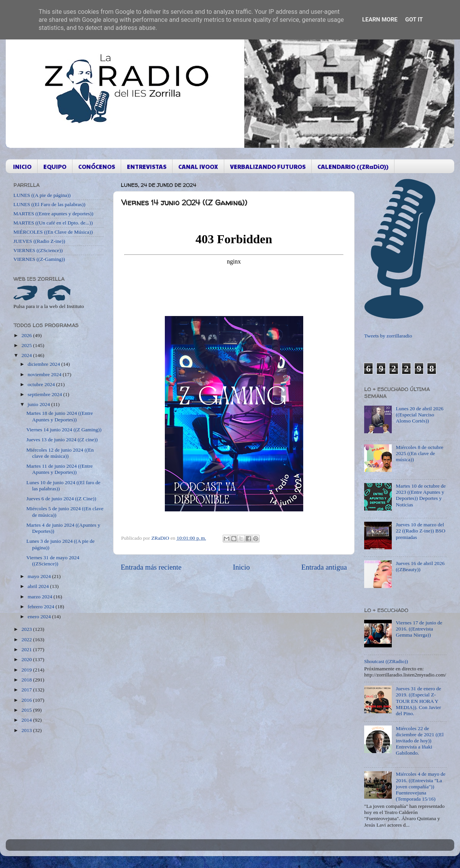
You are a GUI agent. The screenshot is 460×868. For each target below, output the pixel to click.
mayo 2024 (40, 576)
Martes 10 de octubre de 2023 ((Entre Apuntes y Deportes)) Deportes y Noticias (421, 495)
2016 (27, 700)
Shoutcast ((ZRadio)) (386, 661)
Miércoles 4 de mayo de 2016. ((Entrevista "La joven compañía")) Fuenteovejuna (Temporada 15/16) (421, 786)
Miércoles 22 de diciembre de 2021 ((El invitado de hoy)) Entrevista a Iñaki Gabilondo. (420, 741)
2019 (27, 670)
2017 (27, 690)
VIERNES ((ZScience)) (38, 250)
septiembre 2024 (45, 394)
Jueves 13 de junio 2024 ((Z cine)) (62, 440)
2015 (27, 710)
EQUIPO (55, 166)
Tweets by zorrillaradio (388, 336)
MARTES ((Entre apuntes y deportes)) (53, 214)
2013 (27, 730)
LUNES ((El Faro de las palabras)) (49, 204)
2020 (27, 659)
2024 (27, 355)
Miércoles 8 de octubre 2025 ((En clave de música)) (419, 453)
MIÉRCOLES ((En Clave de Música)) (53, 232)
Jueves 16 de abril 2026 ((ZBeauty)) (420, 566)
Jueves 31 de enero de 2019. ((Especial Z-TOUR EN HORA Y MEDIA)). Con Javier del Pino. (418, 701)
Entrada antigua (324, 567)
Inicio (242, 567)
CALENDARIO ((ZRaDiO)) (353, 166)
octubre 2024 (42, 384)
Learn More (380, 20)
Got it (414, 20)
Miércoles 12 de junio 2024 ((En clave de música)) (60, 453)
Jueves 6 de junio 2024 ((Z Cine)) (61, 499)
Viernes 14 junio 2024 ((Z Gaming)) (64, 430)
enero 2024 (40, 617)
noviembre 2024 (45, 374)
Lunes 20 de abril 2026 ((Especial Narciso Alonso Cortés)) (419, 415)
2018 (27, 680)
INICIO (22, 166)
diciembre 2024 (44, 364)
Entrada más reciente (151, 567)
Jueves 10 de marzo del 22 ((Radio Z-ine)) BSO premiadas (420, 531)
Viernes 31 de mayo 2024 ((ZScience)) (53, 561)
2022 (27, 640)
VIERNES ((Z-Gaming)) (39, 259)
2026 (27, 335)
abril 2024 (39, 586)
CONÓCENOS (97, 166)
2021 (27, 649)
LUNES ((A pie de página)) (42, 195)
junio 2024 (39, 404)
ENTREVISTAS (147, 166)
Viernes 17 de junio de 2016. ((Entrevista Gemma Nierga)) (419, 629)
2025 (27, 345)
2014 (27, 720)
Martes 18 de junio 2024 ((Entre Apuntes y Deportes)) (60, 416)
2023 (27, 629)
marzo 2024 (40, 597)
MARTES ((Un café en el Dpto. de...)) (53, 223)
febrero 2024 (42, 607)
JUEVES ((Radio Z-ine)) (39, 241)
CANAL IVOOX (198, 166)
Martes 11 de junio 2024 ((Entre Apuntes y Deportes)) (60, 469)
